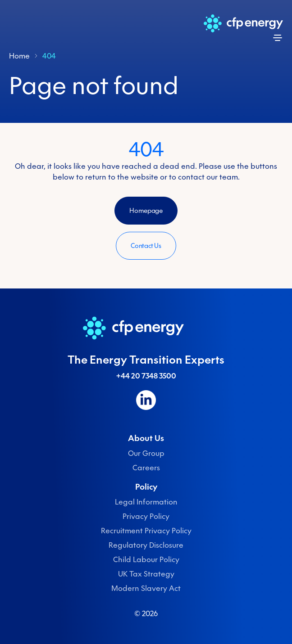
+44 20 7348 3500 (146, 376)
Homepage (146, 211)
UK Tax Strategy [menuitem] (146, 574)
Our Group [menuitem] (146, 453)
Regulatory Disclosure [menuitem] (146, 545)
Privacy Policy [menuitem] (146, 516)
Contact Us (146, 246)
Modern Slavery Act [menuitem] (146, 588)
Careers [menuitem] (146, 468)
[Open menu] (278, 38)
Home (19, 56)
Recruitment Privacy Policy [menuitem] (146, 531)
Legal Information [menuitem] (146, 502)
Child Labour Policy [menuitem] (146, 559)
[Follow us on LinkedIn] (146, 400)
